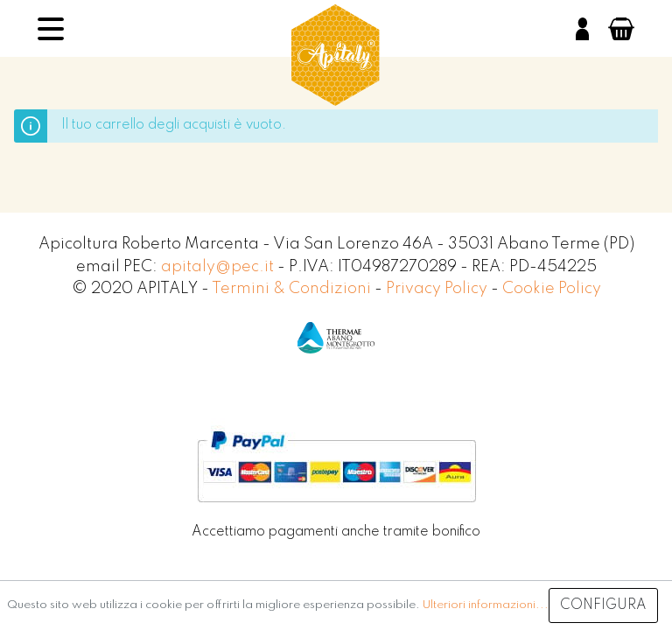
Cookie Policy (552, 289)
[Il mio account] (582, 29)
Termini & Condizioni (293, 289)
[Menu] (51, 29)
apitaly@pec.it (217, 267)
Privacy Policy (438, 289)
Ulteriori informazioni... (486, 605)
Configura (603, 605)
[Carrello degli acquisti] (621, 29)
